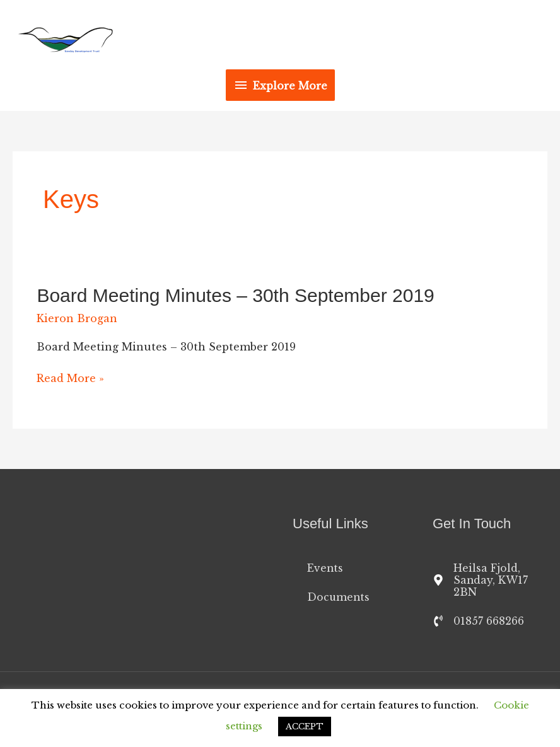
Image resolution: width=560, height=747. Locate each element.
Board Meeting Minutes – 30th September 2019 (235, 295)
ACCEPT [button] (305, 727)
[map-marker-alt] (490, 581)
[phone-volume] (478, 623)
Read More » (70, 378)
